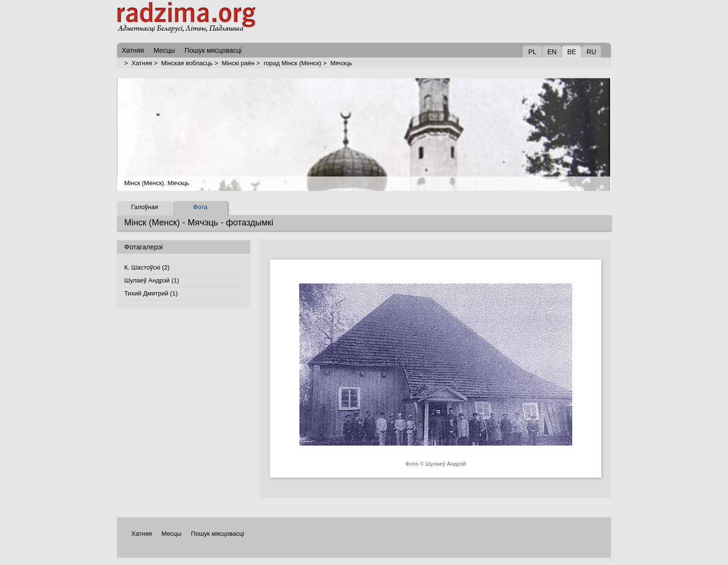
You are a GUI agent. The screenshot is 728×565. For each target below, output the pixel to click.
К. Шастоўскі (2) (147, 267)
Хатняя (142, 63)
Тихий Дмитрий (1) (151, 293)
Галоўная (144, 207)
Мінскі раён (238, 63)
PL (532, 52)
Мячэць (341, 63)
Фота (200, 207)
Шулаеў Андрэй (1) (152, 280)
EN (552, 52)
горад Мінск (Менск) (293, 63)
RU (591, 52)
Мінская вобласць (187, 63)
